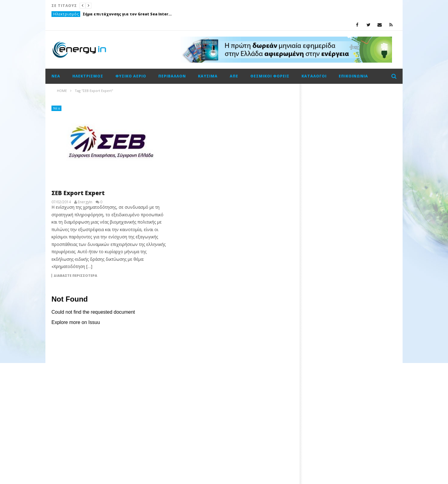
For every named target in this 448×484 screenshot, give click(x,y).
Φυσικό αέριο (131, 76)
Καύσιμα (208, 76)
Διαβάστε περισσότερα (75, 276)
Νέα (56, 76)
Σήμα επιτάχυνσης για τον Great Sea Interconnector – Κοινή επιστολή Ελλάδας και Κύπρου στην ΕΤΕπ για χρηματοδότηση (128, 14)
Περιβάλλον (172, 76)
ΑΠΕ (234, 76)
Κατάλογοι (314, 76)
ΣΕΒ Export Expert (78, 193)
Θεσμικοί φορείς (270, 76)
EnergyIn (85, 202)
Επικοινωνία (353, 76)
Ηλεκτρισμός (66, 14)
